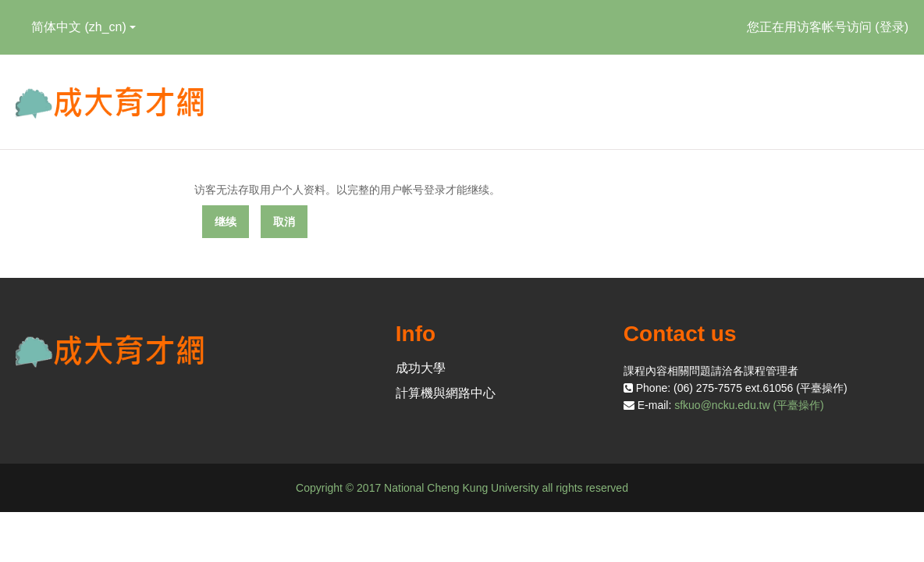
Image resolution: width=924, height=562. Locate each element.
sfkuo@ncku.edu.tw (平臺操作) (749, 405)
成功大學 (421, 368)
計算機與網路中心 (446, 393)
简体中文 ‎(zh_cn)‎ (84, 27)
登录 (892, 27)
